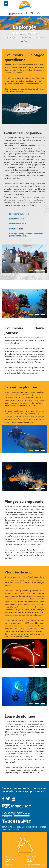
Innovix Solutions (12, 829)
